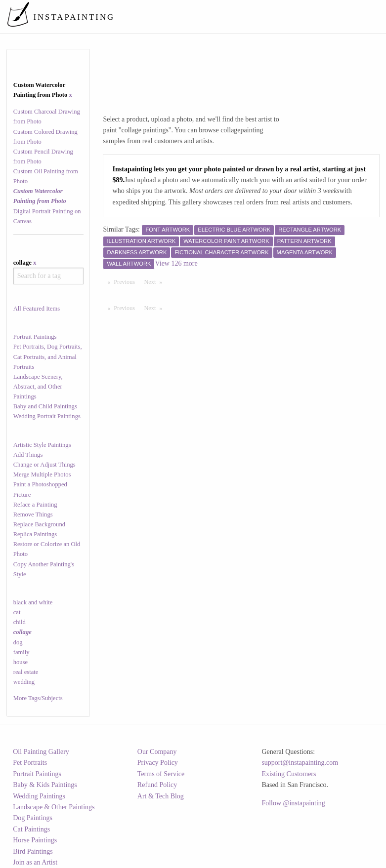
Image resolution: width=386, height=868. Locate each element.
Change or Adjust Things (44, 465)
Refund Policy (157, 785)
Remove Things (33, 514)
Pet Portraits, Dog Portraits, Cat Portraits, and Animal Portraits (48, 356)
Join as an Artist (35, 862)
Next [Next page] (156, 281)
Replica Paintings (35, 534)
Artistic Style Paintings (42, 445)
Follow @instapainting (293, 803)
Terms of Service (161, 774)
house (21, 662)
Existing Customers (289, 774)
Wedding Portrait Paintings (47, 416)
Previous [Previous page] (127, 281)
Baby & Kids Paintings (45, 785)
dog (18, 642)
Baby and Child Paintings (45, 406)
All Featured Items (37, 309)
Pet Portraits (30, 763)
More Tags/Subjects (38, 698)
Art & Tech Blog (161, 796)
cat (17, 612)
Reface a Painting (35, 505)
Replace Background (39, 524)
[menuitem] (197, 17)
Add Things (28, 455)
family (21, 652)
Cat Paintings (31, 829)
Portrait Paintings (35, 337)
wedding (24, 682)
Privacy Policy (158, 763)
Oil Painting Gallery (41, 752)
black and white (33, 602)
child (20, 622)
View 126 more (176, 263)
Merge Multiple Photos (42, 474)
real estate (26, 672)
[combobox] (48, 276)
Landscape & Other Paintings (54, 807)
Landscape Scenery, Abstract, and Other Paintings (38, 387)
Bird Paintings (33, 851)
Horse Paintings (35, 840)
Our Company (157, 752)
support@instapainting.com (300, 763)
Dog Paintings (33, 818)
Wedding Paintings (39, 796)
